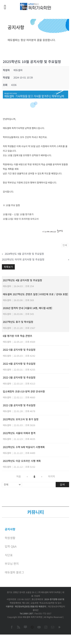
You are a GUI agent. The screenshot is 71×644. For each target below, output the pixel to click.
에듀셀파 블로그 (14, 572)
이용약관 (10, 606)
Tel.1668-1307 (26, 613)
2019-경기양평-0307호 (54, 599)
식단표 (9, 555)
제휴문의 (42, 606)
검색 (62, 484)
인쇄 (65, 245)
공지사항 (10, 529)
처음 (19, 476)
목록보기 (8, 267)
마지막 (51, 476)
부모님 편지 (12, 564)
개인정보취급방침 (22, 606)
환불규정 (34, 606)
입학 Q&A (11, 546)
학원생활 (10, 538)
